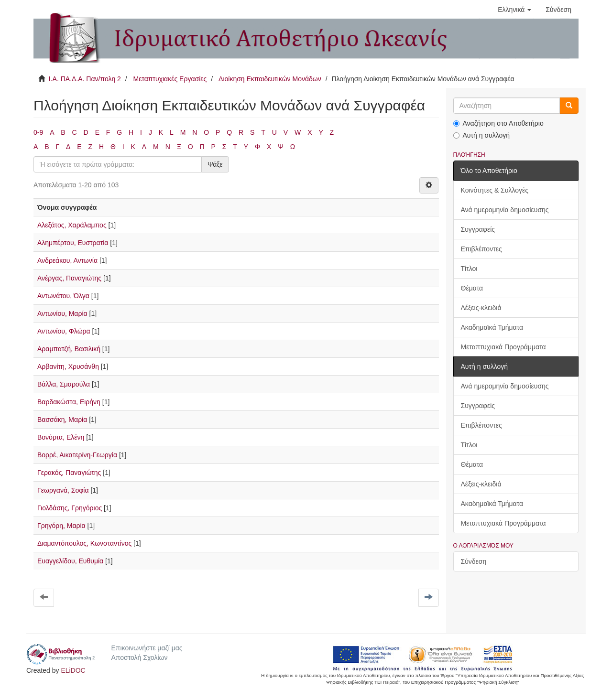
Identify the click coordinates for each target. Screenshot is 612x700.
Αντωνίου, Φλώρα (64, 331)
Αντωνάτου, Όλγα (63, 296)
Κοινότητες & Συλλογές (495, 190)
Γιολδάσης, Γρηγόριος (70, 508)
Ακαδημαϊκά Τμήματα (492, 327)
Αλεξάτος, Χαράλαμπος (72, 225)
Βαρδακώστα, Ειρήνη (69, 402)
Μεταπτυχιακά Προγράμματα (503, 347)
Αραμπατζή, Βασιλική (69, 349)
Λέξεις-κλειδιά (481, 308)
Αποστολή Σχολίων (139, 657)
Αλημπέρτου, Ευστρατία (73, 243)
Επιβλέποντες (481, 249)
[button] (514, 10)
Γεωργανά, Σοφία (63, 490)
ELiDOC (73, 670)
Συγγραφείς (478, 229)
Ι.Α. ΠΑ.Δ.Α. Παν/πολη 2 (85, 79)
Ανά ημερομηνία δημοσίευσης (505, 210)
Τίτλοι (469, 269)
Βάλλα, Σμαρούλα (64, 384)
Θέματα (472, 288)
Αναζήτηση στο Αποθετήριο (498, 123)
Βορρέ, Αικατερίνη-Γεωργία (77, 455)
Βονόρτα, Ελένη (61, 437)
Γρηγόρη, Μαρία (61, 526)
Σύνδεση (474, 561)
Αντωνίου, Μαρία (62, 313)
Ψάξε (215, 164)
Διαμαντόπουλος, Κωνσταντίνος (84, 543)
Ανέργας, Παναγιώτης (69, 278)
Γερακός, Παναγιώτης (69, 473)
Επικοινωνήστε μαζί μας (147, 648)
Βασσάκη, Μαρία (62, 420)
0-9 (38, 132)
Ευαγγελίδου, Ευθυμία (70, 561)
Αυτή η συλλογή (482, 135)
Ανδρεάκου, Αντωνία (67, 260)
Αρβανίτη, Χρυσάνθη (68, 366)
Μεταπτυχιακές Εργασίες (170, 79)
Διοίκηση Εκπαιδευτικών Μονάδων (270, 79)
